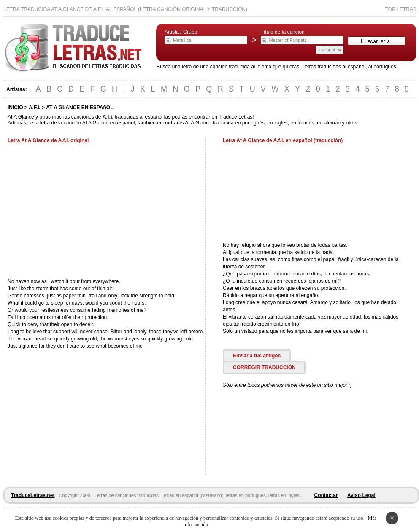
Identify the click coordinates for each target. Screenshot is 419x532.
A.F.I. (35, 108)
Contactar (326, 495)
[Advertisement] (78, 212)
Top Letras (401, 9)
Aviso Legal (361, 495)
